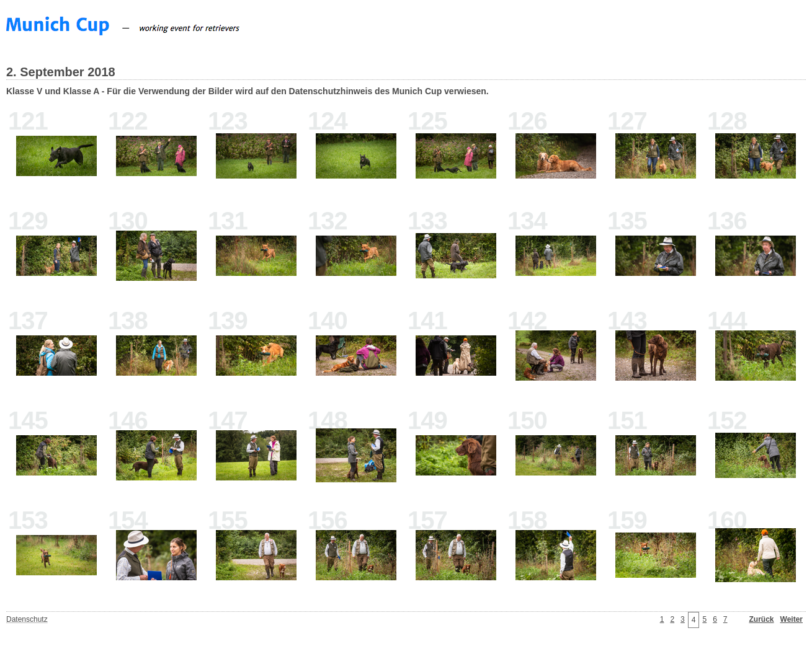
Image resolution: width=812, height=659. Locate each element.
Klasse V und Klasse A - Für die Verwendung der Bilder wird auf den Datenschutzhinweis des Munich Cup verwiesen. (248, 91)
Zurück (762, 619)
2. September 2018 (61, 72)
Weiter (792, 619)
